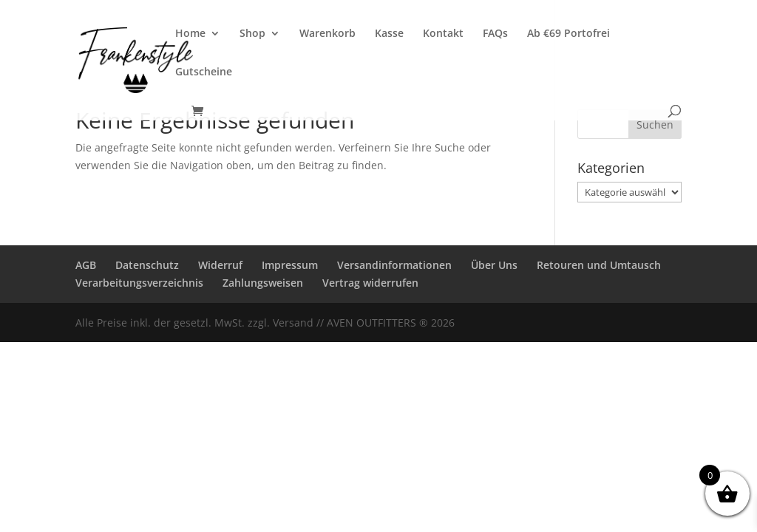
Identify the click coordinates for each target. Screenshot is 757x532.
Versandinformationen (394, 265)
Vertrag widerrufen (370, 283)
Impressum (290, 265)
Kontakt (443, 34)
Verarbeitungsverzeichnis (139, 283)
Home (190, 34)
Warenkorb (327, 34)
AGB (86, 265)
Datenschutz (147, 265)
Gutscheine (204, 72)
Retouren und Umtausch (599, 265)
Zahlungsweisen (263, 283)
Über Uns (494, 265)
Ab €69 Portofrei (568, 34)
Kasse (389, 34)
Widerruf (220, 265)
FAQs (495, 34)
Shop (252, 34)
